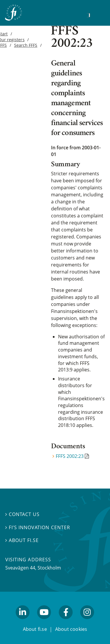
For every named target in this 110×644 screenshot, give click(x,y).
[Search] (88, 15)
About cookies (71, 629)
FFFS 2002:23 (70, 456)
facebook (66, 622)
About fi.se (22, 540)
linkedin (23, 622)
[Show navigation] (97, 14)
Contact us (22, 514)
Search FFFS (26, 45)
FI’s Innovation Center (38, 527)
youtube (44, 622)
